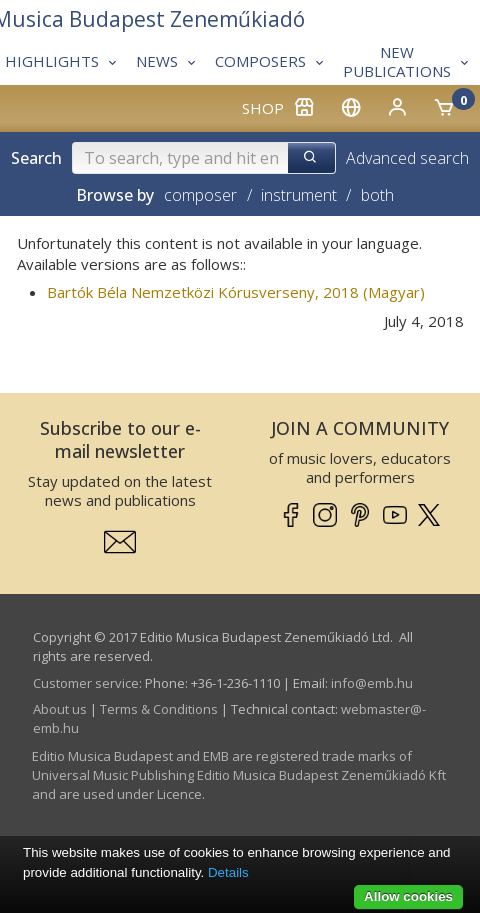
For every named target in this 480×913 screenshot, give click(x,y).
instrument (299, 195)
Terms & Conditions (159, 709)
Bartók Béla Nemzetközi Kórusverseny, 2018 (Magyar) (236, 292)
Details (228, 872)
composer (200, 195)
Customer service (86, 683)
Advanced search (407, 158)
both (377, 195)
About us (60, 709)
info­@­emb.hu (372, 683)
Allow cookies (408, 896)
